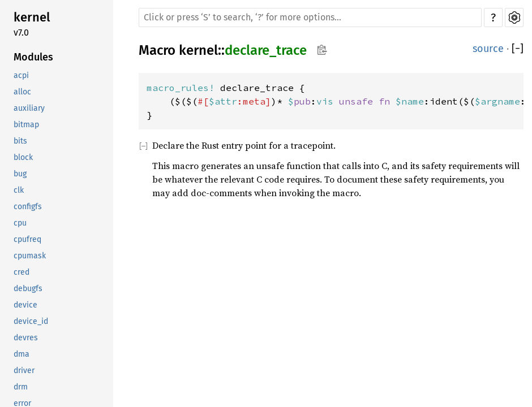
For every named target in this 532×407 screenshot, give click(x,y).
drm (21, 387)
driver (24, 371)
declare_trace (266, 50)
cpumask (30, 256)
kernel (32, 17)
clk (19, 190)
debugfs (28, 289)
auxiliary (29, 108)
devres (26, 338)
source (488, 49)
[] (518, 49)
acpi (21, 75)
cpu (20, 223)
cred (22, 272)
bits (20, 141)
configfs (28, 207)
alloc (22, 92)
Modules (33, 57)
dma (22, 354)
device (25, 305)
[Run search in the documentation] (310, 18)
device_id (31, 321)
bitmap (26, 125)
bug (20, 174)
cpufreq (27, 239)
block (23, 157)
